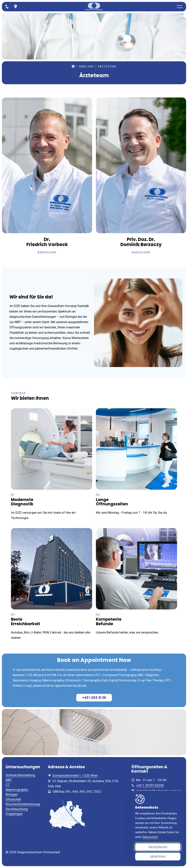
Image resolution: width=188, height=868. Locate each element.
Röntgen (12, 794)
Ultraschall (13, 799)
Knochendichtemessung (23, 804)
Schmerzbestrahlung (20, 775)
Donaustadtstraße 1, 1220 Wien (75, 775)
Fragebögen (14, 814)
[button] (180, 7)
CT (8, 785)
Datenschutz (150, 837)
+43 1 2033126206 (150, 785)
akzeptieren (158, 847)
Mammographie (17, 790)
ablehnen (158, 856)
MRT (9, 780)
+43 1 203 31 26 (94, 698)
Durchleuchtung (17, 809)
